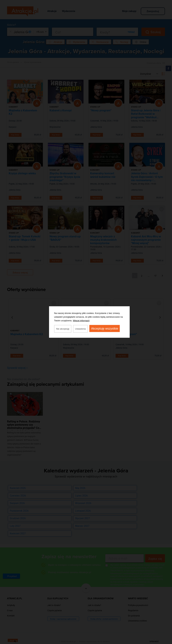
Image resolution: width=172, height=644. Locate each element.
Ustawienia (80, 329)
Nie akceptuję (63, 329)
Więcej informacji (81, 321)
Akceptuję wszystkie (105, 329)
